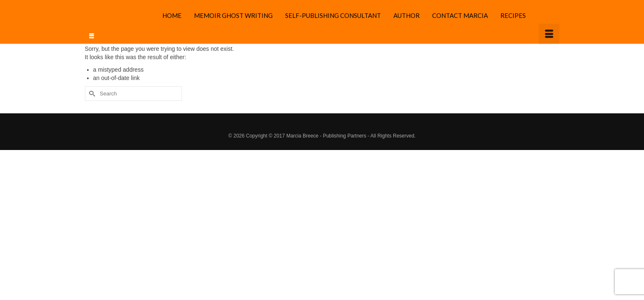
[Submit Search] (91, 79)
